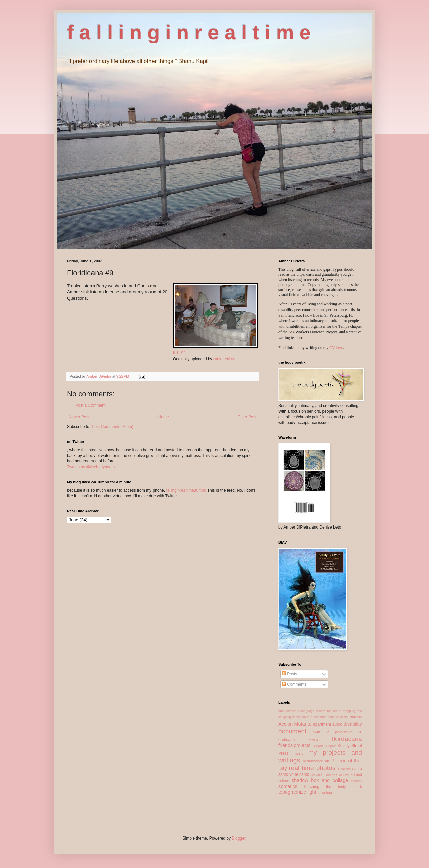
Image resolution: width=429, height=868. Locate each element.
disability (353, 724)
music (298, 753)
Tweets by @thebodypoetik (91, 467)
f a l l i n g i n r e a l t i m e (189, 32)
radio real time (226, 359)
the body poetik (344, 787)
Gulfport (330, 746)
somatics (288, 786)
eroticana (286, 740)
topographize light (297, 792)
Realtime (344, 769)
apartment (322, 724)
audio (337, 724)
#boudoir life (287, 711)
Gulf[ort (318, 746)
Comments (294, 684)
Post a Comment (90, 405)
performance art (316, 761)
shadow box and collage (320, 780)
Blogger (238, 838)
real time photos (312, 768)
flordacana (347, 739)
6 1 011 (180, 353)
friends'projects (294, 745)
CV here (336, 348)
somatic (356, 781)
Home (164, 417)
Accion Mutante (295, 724)
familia (313, 740)
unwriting (325, 792)
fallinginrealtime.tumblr (186, 490)
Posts (289, 674)
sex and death (321, 775)
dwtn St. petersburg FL (337, 732)
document (292, 731)
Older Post (247, 417)
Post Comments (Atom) (112, 427)
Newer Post (79, 417)
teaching (312, 787)
